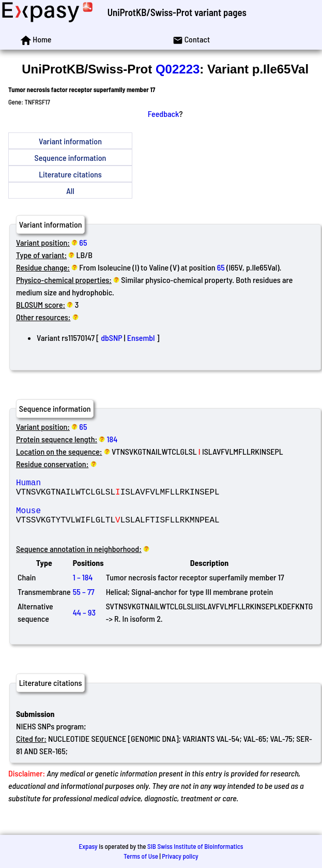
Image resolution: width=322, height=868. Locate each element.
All (70, 191)
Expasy (88, 846)
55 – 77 (84, 604)
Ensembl (141, 338)
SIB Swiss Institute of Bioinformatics (195, 846)
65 (83, 242)
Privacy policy (180, 857)
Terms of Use (141, 857)
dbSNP (111, 338)
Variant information (70, 141)
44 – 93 (84, 625)
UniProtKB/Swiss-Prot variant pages (177, 12)
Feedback (164, 114)
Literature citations (70, 174)
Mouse (90, 518)
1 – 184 (83, 589)
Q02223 (178, 69)
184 (112, 439)
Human (90, 484)
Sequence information (71, 158)
